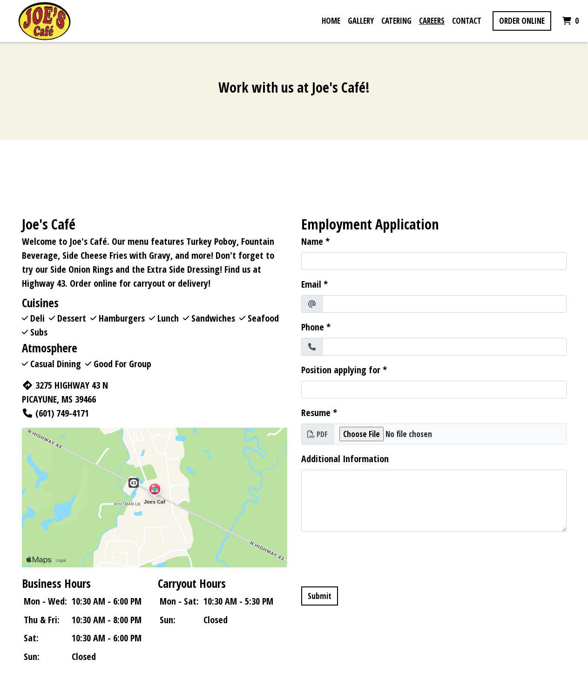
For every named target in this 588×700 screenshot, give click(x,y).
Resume (316, 413)
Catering (396, 21)
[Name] (434, 261)
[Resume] (450, 434)
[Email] (444, 304)
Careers (432, 21)
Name (312, 241)
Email (311, 284)
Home (331, 21)
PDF (318, 434)
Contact (467, 21)
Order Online (522, 21)
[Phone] (444, 347)
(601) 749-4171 (55, 413)
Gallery (361, 21)
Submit (320, 596)
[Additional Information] (434, 501)
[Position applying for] (434, 390)
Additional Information (345, 459)
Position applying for (341, 370)
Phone (313, 327)
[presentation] (372, 558)
